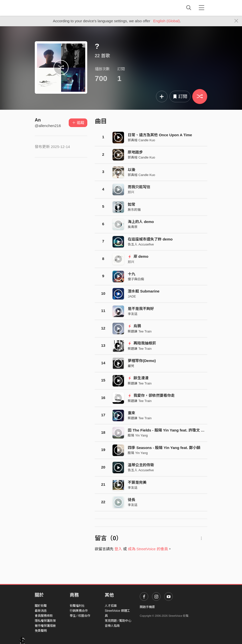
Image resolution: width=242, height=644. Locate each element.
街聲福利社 (77, 606)
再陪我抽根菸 (142, 343)
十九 (131, 274)
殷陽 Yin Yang (138, 435)
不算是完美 (137, 482)
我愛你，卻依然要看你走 (151, 395)
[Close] (236, 21)
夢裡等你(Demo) (142, 361)
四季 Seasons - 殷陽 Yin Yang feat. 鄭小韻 (164, 448)
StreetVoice (55, 8)
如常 (131, 204)
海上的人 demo (141, 222)
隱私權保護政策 (45, 621)
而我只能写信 (139, 187)
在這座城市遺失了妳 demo (150, 239)
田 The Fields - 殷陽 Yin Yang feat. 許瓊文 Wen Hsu (172, 430)
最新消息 (41, 611)
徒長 (131, 500)
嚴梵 (131, 366)
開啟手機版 (147, 607)
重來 (131, 413)
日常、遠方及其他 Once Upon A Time (160, 135)
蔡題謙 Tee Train (140, 331)
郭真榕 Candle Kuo (141, 140)
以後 (131, 170)
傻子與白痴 (136, 279)
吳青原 (133, 227)
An (38, 120)
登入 (118, 549)
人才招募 (111, 606)
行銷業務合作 (79, 611)
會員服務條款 (44, 616)
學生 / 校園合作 (80, 616)
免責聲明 (41, 631)
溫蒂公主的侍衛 (141, 465)
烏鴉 (134, 326)
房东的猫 (134, 210)
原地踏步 (135, 152)
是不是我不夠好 (141, 309)
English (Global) (167, 21)
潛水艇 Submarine (144, 291)
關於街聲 (41, 606)
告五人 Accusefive (141, 244)
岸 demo (138, 256)
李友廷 (133, 314)
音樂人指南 (112, 626)
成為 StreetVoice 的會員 (148, 549)
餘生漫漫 (138, 378)
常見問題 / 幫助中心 (118, 621)
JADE (132, 296)
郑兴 (131, 192)
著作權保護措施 (45, 626)
